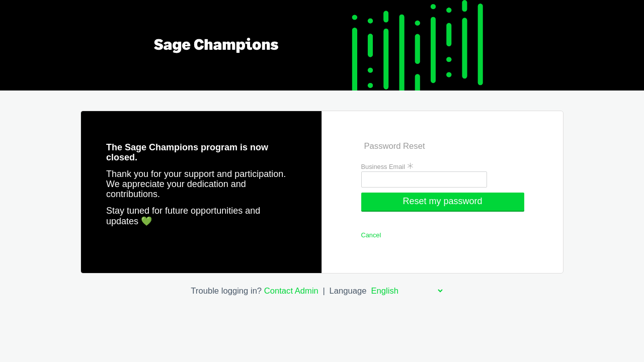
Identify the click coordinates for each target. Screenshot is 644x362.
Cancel (371, 235)
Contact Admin (291, 291)
